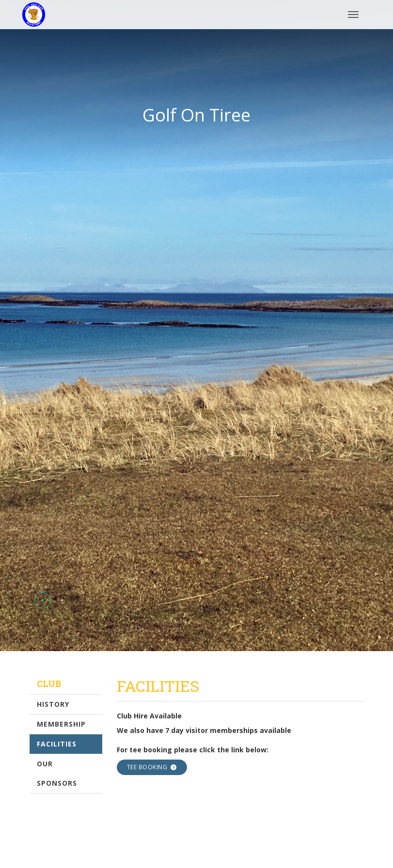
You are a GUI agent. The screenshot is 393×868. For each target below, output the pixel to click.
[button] (43, 600)
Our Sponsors (57, 773)
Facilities (57, 744)
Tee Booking (152, 767)
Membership (61, 724)
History (53, 704)
